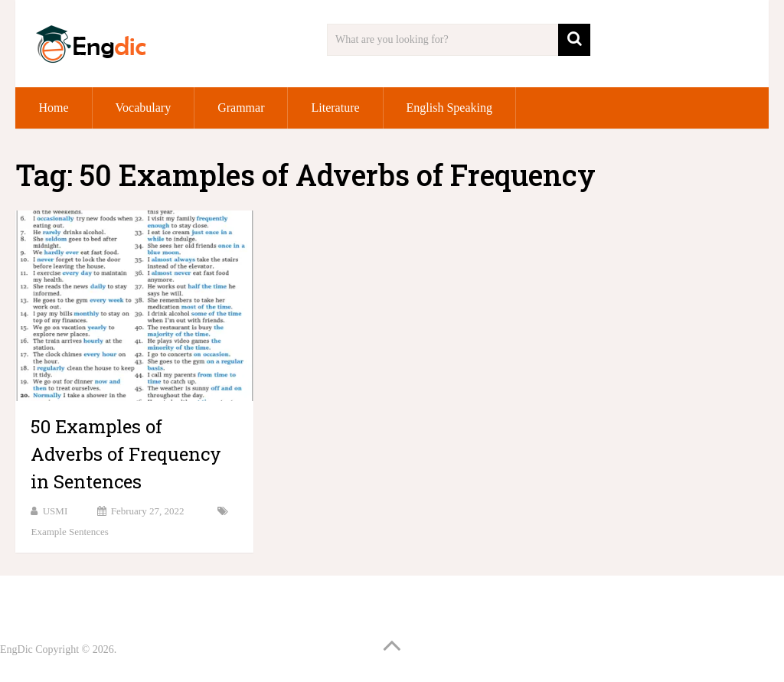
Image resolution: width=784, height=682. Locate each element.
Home (53, 108)
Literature (335, 108)
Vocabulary (144, 108)
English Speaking (449, 108)
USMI (56, 511)
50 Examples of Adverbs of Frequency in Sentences (126, 454)
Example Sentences (69, 532)
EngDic (16, 649)
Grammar (241, 108)
